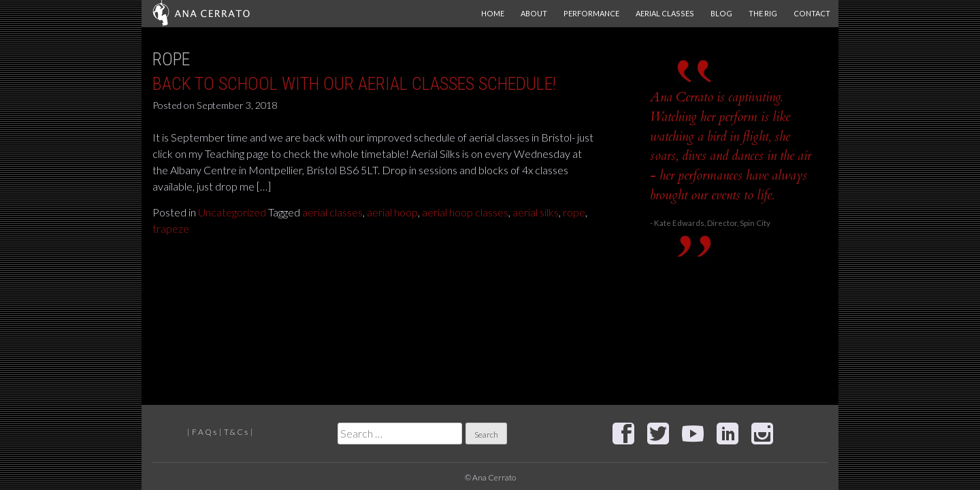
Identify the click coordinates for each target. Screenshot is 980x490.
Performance (591, 13)
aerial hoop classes (465, 212)
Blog (721, 13)
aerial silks (536, 212)
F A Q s (204, 432)
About (534, 13)
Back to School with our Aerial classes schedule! (354, 84)
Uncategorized (232, 212)
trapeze (171, 228)
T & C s (236, 432)
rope (574, 212)
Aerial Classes (665, 13)
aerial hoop (392, 212)
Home (493, 13)
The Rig (763, 13)
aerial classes (332, 212)
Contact (812, 13)
